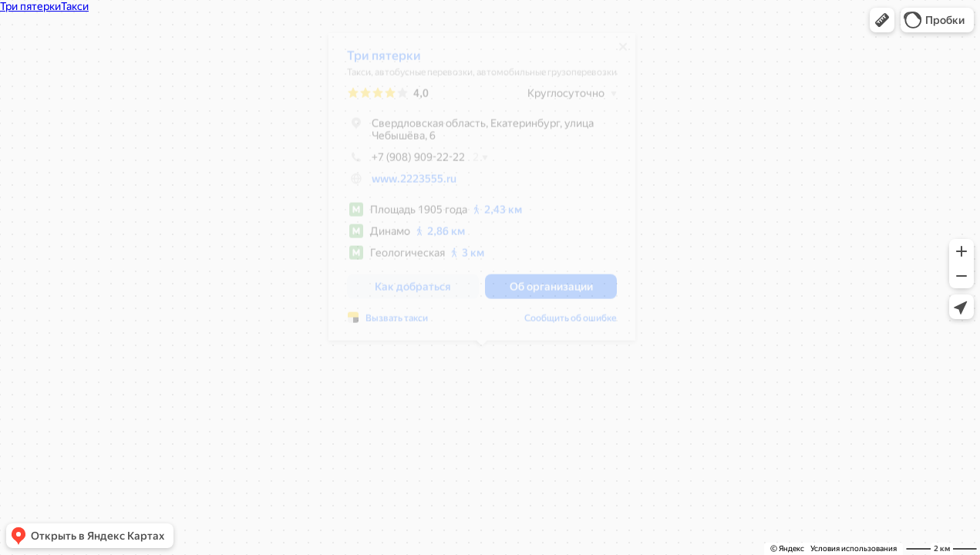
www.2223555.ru (414, 184)
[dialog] (482, 192)
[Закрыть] (623, 52)
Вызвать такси (397, 324)
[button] (882, 20)
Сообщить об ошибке (571, 324)
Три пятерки (384, 61)
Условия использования (854, 548)
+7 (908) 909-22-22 (406, 163)
